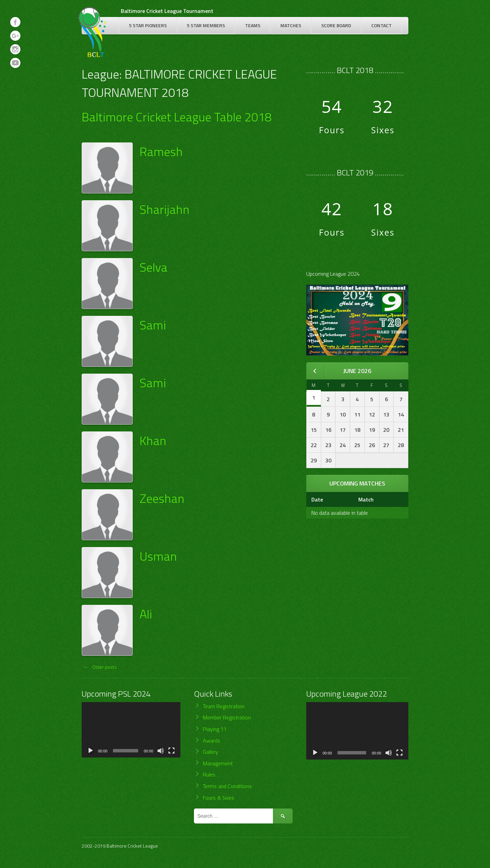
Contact (381, 25)
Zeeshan (162, 498)
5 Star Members (206, 25)
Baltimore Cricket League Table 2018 (177, 117)
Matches (291, 25)
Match (366, 499)
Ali (146, 614)
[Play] (91, 751)
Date (317, 499)
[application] (131, 730)
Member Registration (227, 717)
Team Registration (224, 706)
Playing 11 (215, 729)
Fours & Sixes (218, 798)
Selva (153, 267)
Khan (153, 440)
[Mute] (161, 751)
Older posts (99, 667)
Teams (253, 25)
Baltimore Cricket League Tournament (167, 11)
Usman (158, 556)
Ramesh (161, 151)
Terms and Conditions (227, 786)
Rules (209, 775)
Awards (211, 741)
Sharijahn (164, 209)
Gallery (210, 752)
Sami (153, 325)
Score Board (336, 25)
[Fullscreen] (171, 751)
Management (218, 763)
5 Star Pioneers (148, 25)
